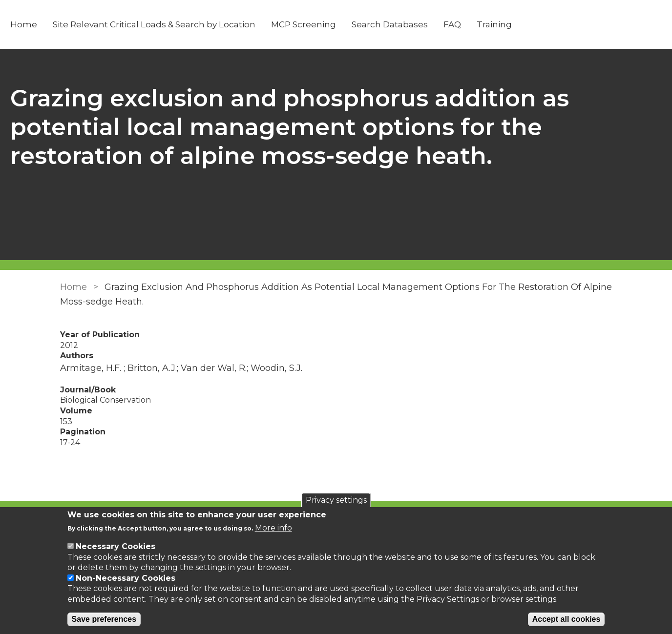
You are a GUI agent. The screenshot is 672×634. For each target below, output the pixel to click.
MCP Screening (344, 24)
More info (273, 528)
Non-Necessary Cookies (126, 578)
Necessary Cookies (115, 546)
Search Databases (430, 24)
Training (534, 24)
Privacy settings (336, 500)
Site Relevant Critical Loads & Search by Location (194, 24)
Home (64, 24)
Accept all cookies (567, 619)
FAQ (492, 24)
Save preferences (104, 619)
